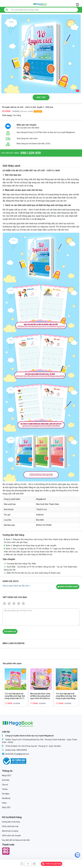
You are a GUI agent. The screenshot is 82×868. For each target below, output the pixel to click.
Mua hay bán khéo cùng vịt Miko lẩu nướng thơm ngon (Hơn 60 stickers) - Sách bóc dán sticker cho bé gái (41, 696)
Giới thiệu (6, 780)
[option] (41, 54)
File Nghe (6, 794)
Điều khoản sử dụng (10, 831)
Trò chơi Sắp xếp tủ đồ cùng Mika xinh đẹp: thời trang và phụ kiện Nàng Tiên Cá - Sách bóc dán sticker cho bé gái (66, 696)
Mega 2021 (7, 775)
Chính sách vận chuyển (11, 836)
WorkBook (6, 798)
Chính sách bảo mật (10, 826)
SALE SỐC (6, 807)
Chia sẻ (5, 785)
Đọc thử (41, 97)
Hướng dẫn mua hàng (11, 822)
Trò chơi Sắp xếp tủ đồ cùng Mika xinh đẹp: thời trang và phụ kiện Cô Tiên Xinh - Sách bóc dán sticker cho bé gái (15, 696)
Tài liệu (5, 789)
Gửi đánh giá (10, 632)
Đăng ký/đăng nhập (68, 587)
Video (4, 803)
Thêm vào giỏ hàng (52, 864)
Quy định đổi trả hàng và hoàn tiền (16, 840)
